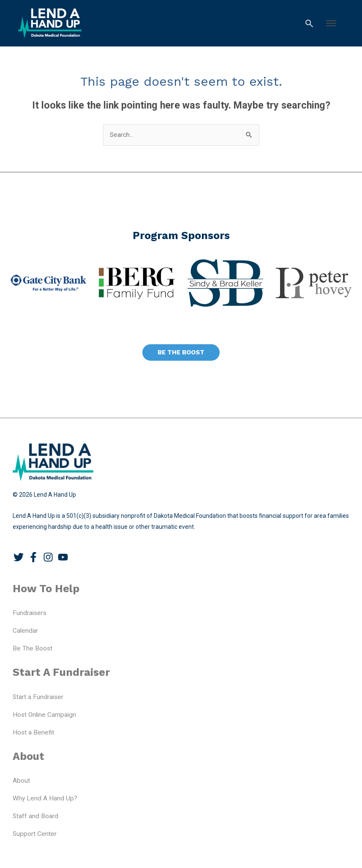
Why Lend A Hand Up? (45, 798)
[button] (331, 23)
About (21, 781)
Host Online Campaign (44, 715)
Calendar (25, 631)
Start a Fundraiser (38, 697)
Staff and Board (35, 816)
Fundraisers (30, 613)
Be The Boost (33, 648)
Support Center (35, 834)
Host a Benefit (33, 732)
